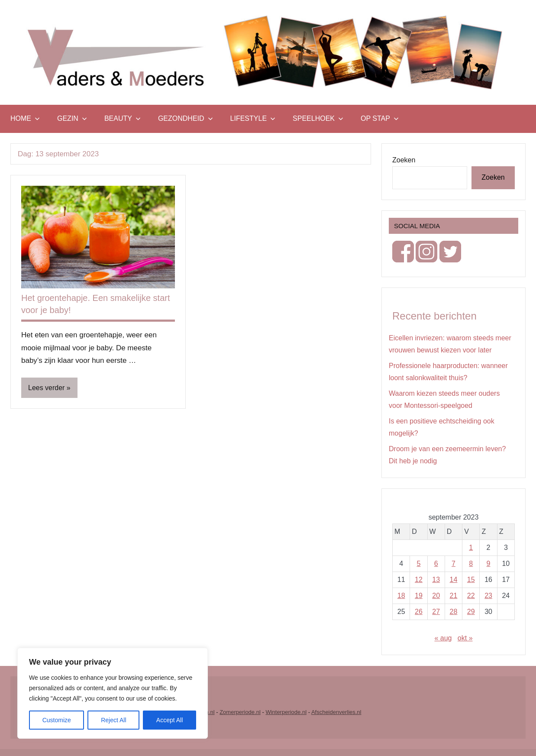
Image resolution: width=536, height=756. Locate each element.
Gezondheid (186, 118)
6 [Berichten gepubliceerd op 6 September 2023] (436, 564)
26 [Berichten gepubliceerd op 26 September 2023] (419, 612)
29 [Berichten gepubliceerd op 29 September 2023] (471, 612)
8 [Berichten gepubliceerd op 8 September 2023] (471, 564)
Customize (57, 720)
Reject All (113, 720)
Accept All (170, 720)
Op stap (380, 118)
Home (25, 118)
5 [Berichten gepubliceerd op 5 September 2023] (418, 564)
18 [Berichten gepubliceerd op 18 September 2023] (401, 596)
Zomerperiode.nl (240, 712)
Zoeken (404, 160)
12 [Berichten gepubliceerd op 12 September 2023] (419, 580)
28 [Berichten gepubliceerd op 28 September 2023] (454, 612)
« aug (443, 638)
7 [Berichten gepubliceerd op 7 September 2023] (454, 564)
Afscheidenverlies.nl (336, 712)
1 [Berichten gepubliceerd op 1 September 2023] (471, 548)
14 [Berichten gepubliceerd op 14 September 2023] (454, 580)
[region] (113, 693)
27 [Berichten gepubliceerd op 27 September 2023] (436, 612)
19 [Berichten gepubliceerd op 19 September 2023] (419, 596)
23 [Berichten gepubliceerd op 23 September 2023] (488, 596)
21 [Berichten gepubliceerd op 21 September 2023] (454, 596)
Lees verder (47, 388)
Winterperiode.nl (286, 712)
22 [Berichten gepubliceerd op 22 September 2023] (471, 596)
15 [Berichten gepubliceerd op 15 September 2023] (471, 580)
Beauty (123, 118)
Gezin (72, 118)
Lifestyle (253, 118)
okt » (465, 638)
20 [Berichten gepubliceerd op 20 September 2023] (436, 596)
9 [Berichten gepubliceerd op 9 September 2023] (489, 564)
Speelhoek (318, 118)
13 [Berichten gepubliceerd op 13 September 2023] (436, 580)
